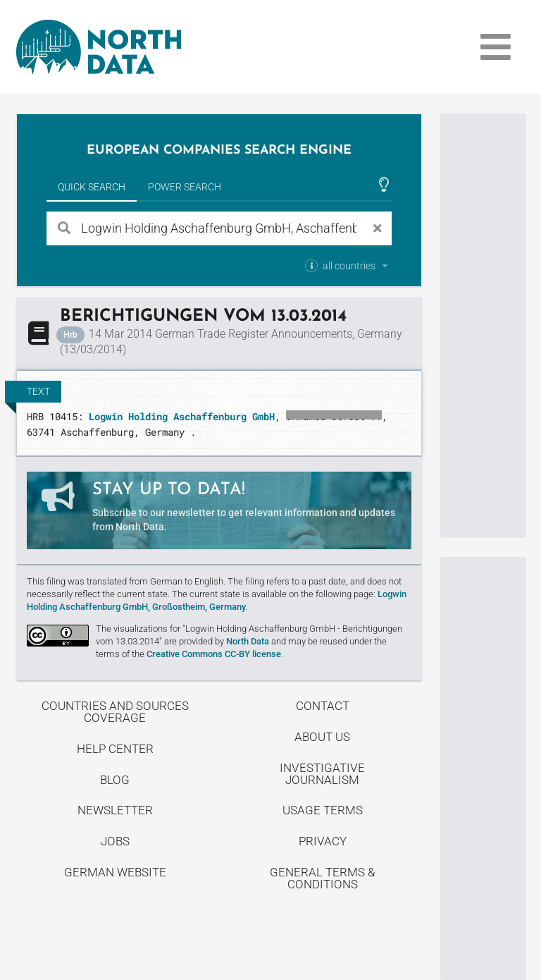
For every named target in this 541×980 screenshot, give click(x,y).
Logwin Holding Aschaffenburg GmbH (182, 416)
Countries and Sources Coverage (115, 712)
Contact (323, 706)
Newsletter (115, 810)
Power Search (185, 187)
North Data (248, 641)
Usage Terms (323, 810)
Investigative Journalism (322, 774)
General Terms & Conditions (322, 878)
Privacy (323, 841)
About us (322, 737)
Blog (115, 780)
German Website (115, 872)
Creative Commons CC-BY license (214, 654)
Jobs (115, 841)
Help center (115, 749)
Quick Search (92, 187)
